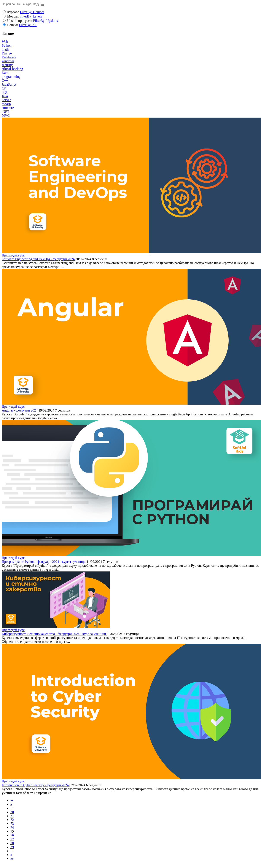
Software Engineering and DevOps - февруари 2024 (39, 259)
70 (12, 812)
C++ (5, 81)
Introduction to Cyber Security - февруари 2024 (36, 785)
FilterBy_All (28, 25)
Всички (13, 25)
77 (12, 839)
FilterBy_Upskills (45, 21)
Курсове (13, 12)
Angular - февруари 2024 (20, 410)
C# (4, 88)
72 (12, 820)
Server (6, 100)
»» (12, 859)
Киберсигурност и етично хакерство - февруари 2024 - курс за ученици (54, 634)
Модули (13, 16)
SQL (5, 92)
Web (5, 42)
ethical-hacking (12, 69)
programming (11, 77)
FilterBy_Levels (31, 16)
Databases (9, 57)
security (7, 65)
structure (8, 108)
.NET (6, 112)
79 (12, 847)
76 (12, 835)
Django (7, 53)
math (5, 49)
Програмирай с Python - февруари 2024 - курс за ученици (44, 562)
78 (12, 843)
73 (12, 824)
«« (12, 800)
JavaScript (9, 84)
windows (8, 61)
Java (5, 96)
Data (5, 73)
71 (12, 816)
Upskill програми (20, 21)
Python (7, 45)
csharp (6, 104)
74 (12, 827)
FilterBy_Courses (32, 12)
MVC (6, 116)
